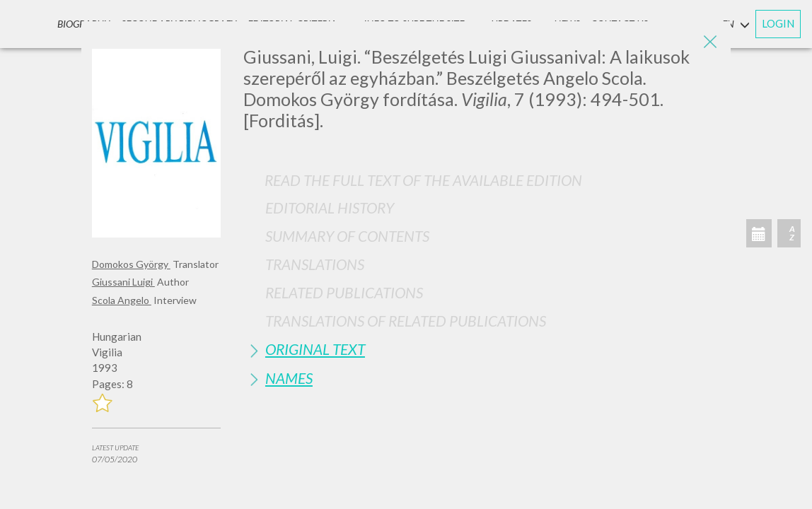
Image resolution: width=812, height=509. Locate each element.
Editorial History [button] (330, 207)
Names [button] (289, 378)
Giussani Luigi (123, 282)
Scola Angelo (122, 300)
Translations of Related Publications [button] (406, 321)
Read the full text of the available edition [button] (423, 180)
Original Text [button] (315, 349)
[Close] (709, 42)
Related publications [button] (344, 292)
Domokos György (131, 264)
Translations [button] (315, 264)
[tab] (482, 207)
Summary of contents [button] (347, 236)
